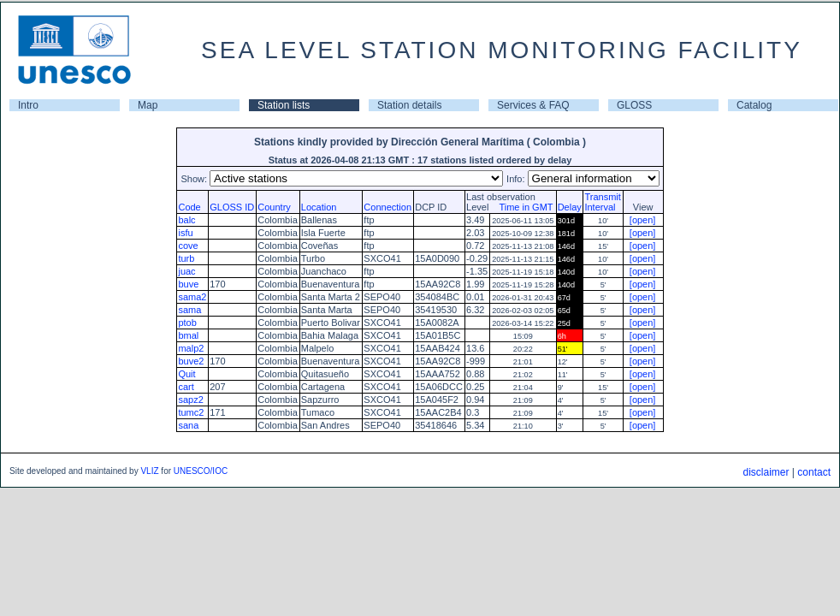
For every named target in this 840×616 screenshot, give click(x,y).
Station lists (284, 105)
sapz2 (190, 400)
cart (186, 387)
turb (186, 258)
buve (188, 284)
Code (189, 207)
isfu (185, 233)
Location (319, 207)
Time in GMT (522, 207)
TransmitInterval (602, 202)
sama (189, 310)
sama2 (192, 297)
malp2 (191, 348)
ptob (187, 323)
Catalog (754, 105)
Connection (387, 207)
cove (188, 246)
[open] (643, 220)
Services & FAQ (533, 105)
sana (188, 425)
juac (186, 271)
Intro (28, 105)
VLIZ (149, 471)
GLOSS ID (232, 207)
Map (148, 105)
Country (274, 207)
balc (186, 220)
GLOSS (634, 105)
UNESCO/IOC (201, 471)
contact (814, 472)
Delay (570, 207)
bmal (188, 335)
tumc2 (191, 412)
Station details (409, 105)
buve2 (191, 361)
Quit (186, 374)
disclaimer (766, 472)
